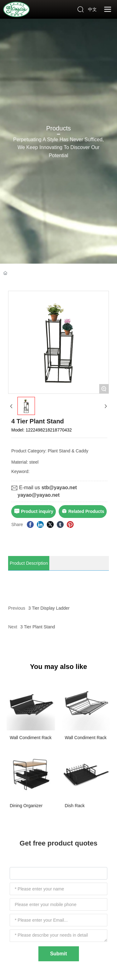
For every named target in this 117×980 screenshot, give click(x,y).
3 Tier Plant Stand (38, 627)
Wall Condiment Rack (31, 738)
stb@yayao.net (59, 488)
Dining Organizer (26, 806)
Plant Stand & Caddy (68, 451)
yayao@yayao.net (39, 495)
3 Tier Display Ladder (49, 608)
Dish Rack (75, 806)
